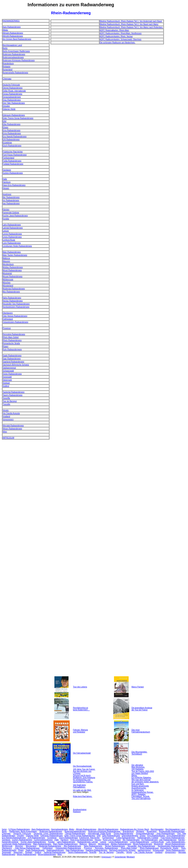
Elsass (5, 127)
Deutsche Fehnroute (11, 85)
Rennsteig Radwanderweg (14, 334)
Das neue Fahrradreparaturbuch (141, 731)
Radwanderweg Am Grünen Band (135, 829)
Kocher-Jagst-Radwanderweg (15, 216)
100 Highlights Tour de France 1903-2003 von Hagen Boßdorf (143, 771)
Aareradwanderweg (59, 829)
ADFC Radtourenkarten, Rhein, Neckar (116, 36)
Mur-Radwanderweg (11, 292)
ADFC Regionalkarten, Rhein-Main (114, 30)
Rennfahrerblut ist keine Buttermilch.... (81, 709)
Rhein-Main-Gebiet (11, 337)
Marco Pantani (138, 687)
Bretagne (7, 66)
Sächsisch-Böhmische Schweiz (16, 365)
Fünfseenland (8, 158)
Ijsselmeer (7, 194)
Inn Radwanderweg (11, 200)
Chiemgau (7, 79)
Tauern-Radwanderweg (12, 395)
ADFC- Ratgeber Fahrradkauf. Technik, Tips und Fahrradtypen (141, 796)
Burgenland (8, 70)
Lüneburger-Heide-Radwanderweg (17, 246)
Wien (5, 432)
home (4, 829)
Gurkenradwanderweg (43, 840)
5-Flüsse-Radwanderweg (19, 829)
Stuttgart (6, 383)
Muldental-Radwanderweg (14, 289)
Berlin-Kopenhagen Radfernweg (16, 51)
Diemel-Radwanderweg (13, 88)
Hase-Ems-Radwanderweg (14, 185)
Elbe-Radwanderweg (12, 124)
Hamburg (7, 182)
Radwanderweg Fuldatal (148, 838)
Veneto (6, 410)
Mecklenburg (8, 264)
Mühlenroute (8, 279)
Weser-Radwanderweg (12, 429)
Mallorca (6, 258)
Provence (7, 328)
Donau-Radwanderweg (12, 94)
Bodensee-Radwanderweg (14, 54)
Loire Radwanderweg (12, 243)
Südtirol (6, 386)
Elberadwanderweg (130, 836)
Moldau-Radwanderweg (13, 267)
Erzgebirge (7, 143)
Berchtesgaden (157, 829)
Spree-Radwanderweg (12, 374)
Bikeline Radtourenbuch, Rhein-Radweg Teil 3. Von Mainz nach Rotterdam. (131, 27)
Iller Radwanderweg (11, 197)
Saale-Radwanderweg (12, 356)
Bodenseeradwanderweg (13, 57)
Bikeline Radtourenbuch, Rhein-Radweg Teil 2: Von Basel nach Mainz (129, 24)
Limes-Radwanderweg (12, 237)
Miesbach (131, 857)
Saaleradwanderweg (55, 850)
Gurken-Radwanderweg (13, 173)
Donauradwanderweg (12, 97)
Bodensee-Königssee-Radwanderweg (19, 60)
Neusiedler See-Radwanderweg (16, 304)
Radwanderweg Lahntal (88, 842)
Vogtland (6, 416)
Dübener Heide (9, 109)
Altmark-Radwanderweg (13, 33)
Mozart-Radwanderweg (12, 276)
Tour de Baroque (10, 401)
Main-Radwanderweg (12, 252)
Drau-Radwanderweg (12, 100)
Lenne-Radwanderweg (12, 234)
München (7, 283)
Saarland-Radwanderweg (13, 362)
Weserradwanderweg (47, 854)
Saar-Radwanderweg (12, 359)
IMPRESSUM (8, 438)
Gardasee (7, 170)
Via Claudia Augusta (11, 413)
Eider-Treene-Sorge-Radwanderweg (18, 118)
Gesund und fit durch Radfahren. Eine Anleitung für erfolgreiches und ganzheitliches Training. (84, 779)
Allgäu (5, 30)
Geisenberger (120, 857)
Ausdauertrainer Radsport (80, 811)
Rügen (5, 346)
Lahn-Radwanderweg (12, 225)
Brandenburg (8, 63)
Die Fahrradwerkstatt (82, 753)
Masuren (6, 261)
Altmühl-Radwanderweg (13, 36)
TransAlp (6, 404)
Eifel (4, 121)
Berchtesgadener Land (12, 45)
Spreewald (7, 377)
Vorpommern (8, 419)
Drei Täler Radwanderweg (14, 103)
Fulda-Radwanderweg (12, 161)
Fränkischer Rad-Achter (13, 152)
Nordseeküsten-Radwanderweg (16, 307)
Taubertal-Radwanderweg (14, 392)
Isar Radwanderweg (11, 203)
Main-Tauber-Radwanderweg (15, 255)
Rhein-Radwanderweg (12, 340)
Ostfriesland (8, 319)
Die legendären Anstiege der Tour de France (142, 709)
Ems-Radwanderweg (12, 130)
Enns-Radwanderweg (12, 133)
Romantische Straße (11, 343)
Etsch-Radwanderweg (12, 146)
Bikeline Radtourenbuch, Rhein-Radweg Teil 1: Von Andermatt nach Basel (131, 21)
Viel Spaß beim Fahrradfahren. (80, 786)
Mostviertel (7, 273)
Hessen (6, 188)
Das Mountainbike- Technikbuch (139, 753)
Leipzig (6, 231)
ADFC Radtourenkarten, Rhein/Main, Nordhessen (121, 33)
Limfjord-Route (9, 240)
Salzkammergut (9, 368)
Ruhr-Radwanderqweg (12, 349)
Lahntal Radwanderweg (13, 228)
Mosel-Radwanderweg (12, 270)
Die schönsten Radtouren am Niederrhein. (117, 43)
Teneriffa (6, 398)
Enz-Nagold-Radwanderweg (15, 136)
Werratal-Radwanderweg (13, 426)
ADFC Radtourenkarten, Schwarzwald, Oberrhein (121, 39)
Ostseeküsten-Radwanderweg (15, 322)
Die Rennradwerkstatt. (82, 766)
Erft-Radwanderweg (11, 139)
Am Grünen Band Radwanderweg (17, 39)
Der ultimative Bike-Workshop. (138, 766)
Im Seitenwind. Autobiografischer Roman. (143, 791)
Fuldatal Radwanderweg (13, 164)
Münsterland (8, 286)
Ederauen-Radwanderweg (14, 115)
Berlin (5, 48)
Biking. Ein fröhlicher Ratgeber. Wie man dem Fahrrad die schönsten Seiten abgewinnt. (145, 779)
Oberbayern (8, 313)
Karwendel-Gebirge (11, 213)
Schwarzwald (8, 371)
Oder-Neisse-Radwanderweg (15, 316)
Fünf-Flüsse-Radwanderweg (15, 155)
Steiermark (7, 380)
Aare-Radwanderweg (12, 27)
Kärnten (6, 209)
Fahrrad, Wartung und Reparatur (80, 731)
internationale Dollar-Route (100, 833)
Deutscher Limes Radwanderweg (48, 833)
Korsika (6, 219)
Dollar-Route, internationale (14, 91)
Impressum (106, 857)
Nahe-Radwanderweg (12, 298)
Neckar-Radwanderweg (13, 301)
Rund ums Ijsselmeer (112, 840)
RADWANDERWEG (11, 21)
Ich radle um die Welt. (82, 790)
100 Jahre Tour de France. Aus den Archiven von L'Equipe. (84, 771)
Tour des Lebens (80, 687)
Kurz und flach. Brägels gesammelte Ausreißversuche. (140, 786)
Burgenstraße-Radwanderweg (15, 73)
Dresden (6, 106)
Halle (5, 179)
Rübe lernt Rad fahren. (83, 796)
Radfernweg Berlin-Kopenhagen (23, 831)
